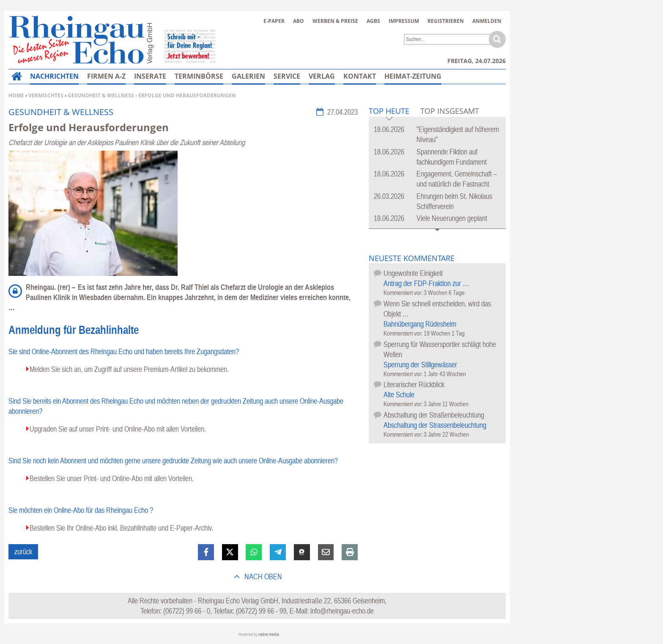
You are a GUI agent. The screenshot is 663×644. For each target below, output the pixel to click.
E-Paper (274, 21)
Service (287, 76)
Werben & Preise (335, 21)
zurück (23, 552)
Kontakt (360, 76)
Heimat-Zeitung (413, 76)
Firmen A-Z (106, 76)
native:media (269, 634)
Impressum (404, 21)
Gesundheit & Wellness (101, 95)
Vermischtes (46, 95)
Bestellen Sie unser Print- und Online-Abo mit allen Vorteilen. (112, 478)
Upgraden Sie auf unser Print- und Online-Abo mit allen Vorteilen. (118, 429)
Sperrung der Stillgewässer (420, 365)
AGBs (373, 21)
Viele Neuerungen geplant (452, 218)
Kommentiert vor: (404, 293)
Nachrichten (54, 76)
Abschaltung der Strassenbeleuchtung (435, 425)
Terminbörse (199, 76)
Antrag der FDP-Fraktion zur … (426, 283)
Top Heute (389, 111)
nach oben (262, 577)
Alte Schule (399, 395)
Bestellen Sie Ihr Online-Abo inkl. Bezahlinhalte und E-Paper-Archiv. (121, 528)
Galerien (248, 76)
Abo (299, 21)
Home (16, 95)
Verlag (322, 76)
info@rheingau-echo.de (342, 611)
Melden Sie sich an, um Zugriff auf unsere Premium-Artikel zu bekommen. (129, 369)
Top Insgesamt (450, 111)
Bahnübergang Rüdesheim (420, 324)
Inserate (150, 76)
